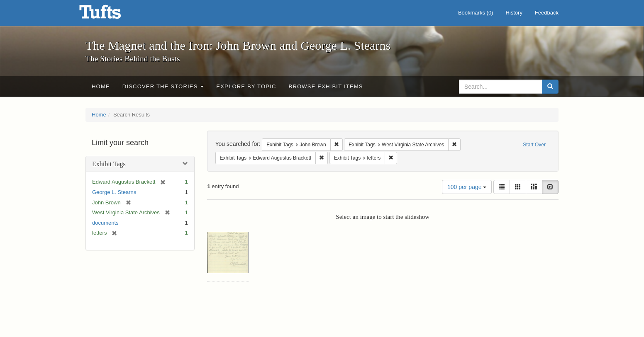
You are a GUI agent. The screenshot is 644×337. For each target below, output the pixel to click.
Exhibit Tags (109, 164)
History (514, 13)
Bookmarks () (476, 13)
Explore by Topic (246, 86)
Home (101, 86)
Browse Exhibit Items (326, 86)
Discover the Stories (163, 86)
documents (105, 223)
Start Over (534, 145)
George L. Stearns (114, 192)
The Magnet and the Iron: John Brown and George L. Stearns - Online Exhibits (110, 15)
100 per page (467, 187)
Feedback (547, 13)
